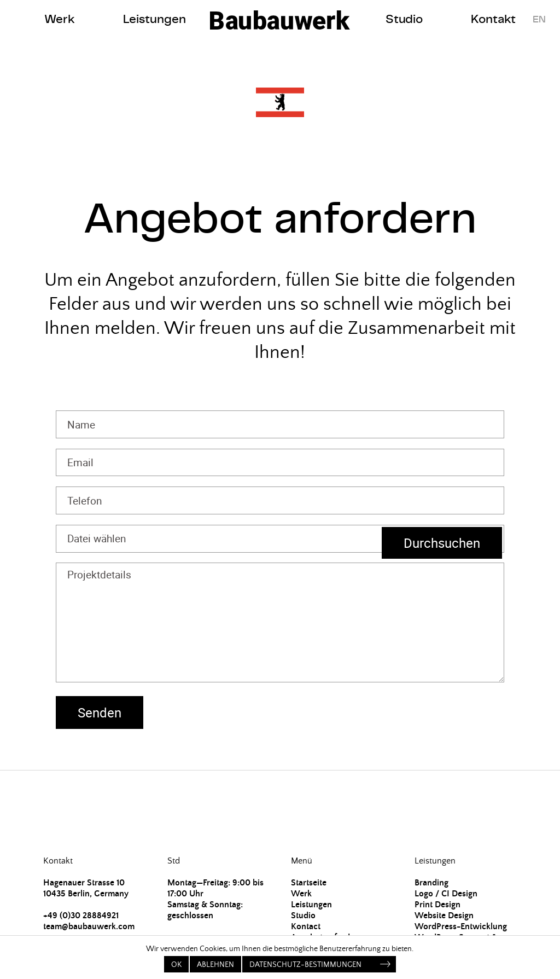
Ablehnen (215, 965)
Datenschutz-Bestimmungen (305, 965)
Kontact (306, 926)
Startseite (309, 883)
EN (539, 19)
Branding (431, 883)
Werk (60, 19)
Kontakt (493, 19)
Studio (404, 19)
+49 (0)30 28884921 (81, 916)
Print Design (437, 905)
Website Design (444, 916)
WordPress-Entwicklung (461, 926)
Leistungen (154, 19)
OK (176, 965)
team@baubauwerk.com (89, 926)
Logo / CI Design (446, 894)
